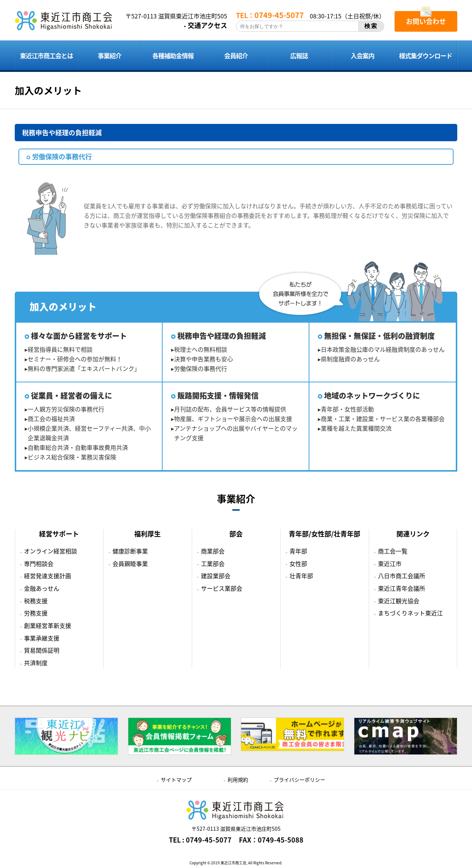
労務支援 (36, 613)
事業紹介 (110, 55)
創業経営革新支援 (48, 625)
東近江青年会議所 (402, 588)
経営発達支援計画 (48, 576)
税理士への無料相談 (201, 349)
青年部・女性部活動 (347, 409)
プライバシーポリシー (299, 780)
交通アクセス (207, 25)
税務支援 (36, 601)
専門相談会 (39, 563)
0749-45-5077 (209, 840)
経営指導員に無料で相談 (60, 349)
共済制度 (36, 663)
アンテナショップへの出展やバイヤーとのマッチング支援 (236, 433)
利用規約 (238, 780)
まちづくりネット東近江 (410, 613)
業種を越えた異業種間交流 (356, 428)
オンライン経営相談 (51, 551)
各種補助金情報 (173, 55)
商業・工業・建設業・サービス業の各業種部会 (383, 419)
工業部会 (213, 563)
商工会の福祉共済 (51, 419)
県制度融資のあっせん (350, 359)
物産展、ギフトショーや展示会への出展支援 (233, 419)
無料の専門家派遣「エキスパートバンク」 (84, 368)
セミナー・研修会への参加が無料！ (75, 359)
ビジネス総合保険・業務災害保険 (72, 457)
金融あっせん (42, 588)
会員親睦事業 (130, 563)
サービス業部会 (222, 588)
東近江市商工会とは (46, 55)
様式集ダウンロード (426, 55)
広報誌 (299, 55)
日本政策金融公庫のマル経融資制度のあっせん (383, 349)
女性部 (298, 563)
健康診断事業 (130, 551)
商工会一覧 (393, 551)
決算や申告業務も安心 (204, 359)
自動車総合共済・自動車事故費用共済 (78, 447)
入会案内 (362, 55)
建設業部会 (216, 576)
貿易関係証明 (42, 650)
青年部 (298, 551)
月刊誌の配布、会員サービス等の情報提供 (230, 409)
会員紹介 (236, 55)
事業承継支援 (42, 638)
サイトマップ (176, 780)
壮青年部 (301, 576)
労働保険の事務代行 (201, 368)
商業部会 (213, 551)
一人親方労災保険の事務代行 (66, 409)
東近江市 (390, 563)
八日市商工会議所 (402, 576)
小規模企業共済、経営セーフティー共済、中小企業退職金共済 (89, 433)
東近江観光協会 (399, 601)
